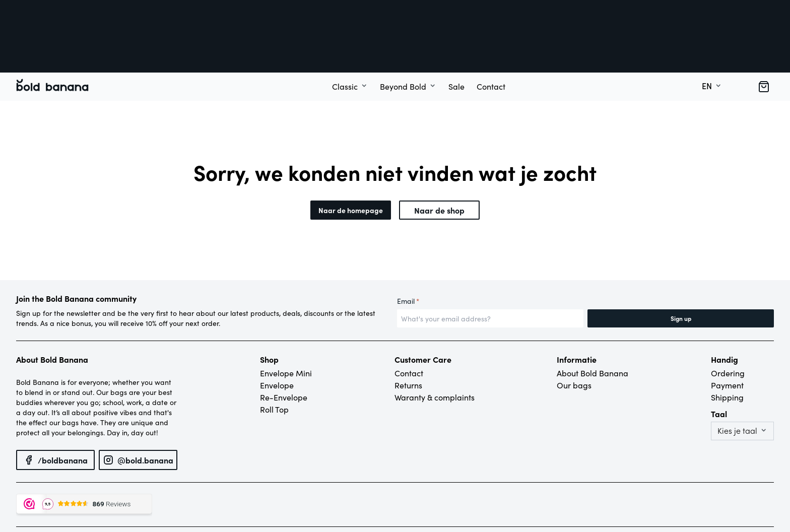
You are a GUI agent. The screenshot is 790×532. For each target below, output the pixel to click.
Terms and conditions (161, 487)
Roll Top (274, 353)
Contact (491, 30)
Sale (456, 30)
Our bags (574, 329)
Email (408, 245)
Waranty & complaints (435, 341)
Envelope (277, 329)
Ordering (728, 317)
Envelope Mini (286, 317)
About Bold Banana (592, 317)
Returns (408, 329)
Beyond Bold (403, 30)
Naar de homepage (351, 154)
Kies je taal (737, 374)
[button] (764, 30)
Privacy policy (105, 487)
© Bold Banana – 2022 (47, 487)
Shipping (727, 341)
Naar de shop (439, 154)
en (707, 30)
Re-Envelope (284, 341)
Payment (727, 329)
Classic (345, 30)
